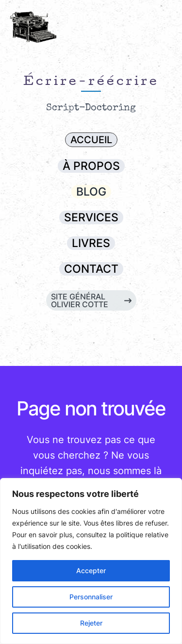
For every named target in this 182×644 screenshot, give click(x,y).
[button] (91, 140)
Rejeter (91, 623)
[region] (91, 561)
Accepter (91, 570)
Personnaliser (91, 597)
